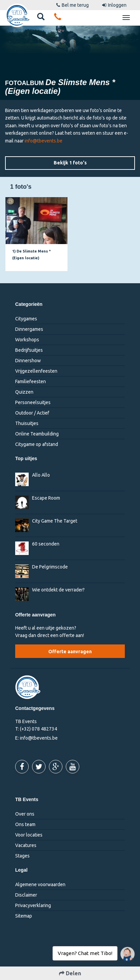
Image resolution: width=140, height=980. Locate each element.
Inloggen (114, 5)
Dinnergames (29, 329)
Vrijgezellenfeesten (36, 371)
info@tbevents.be (44, 141)
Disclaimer (26, 895)
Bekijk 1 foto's (70, 163)
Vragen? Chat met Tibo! (125, 951)
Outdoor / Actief (32, 413)
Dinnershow (28, 361)
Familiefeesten (31, 381)
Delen (70, 973)
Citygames (26, 319)
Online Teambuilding (37, 434)
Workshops (27, 340)
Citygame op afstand (37, 444)
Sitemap (24, 916)
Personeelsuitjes (33, 402)
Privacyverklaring (33, 905)
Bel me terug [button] (73, 5)
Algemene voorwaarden (40, 884)
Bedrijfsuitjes (29, 350)
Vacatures (26, 845)
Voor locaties (29, 835)
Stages (22, 856)
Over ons (25, 814)
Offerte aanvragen (70, 652)
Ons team (25, 824)
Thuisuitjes (27, 423)
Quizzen (24, 392)
